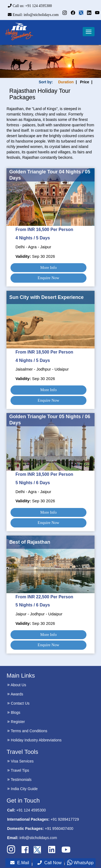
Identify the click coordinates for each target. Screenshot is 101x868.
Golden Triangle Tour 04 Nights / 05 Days (50, 175)
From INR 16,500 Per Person (44, 230)
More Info (48, 268)
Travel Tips (18, 770)
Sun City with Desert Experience (46, 297)
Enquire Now (48, 278)
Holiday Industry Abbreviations (34, 740)
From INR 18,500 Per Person (44, 352)
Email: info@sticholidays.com (33, 15)
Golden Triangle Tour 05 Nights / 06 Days (50, 420)
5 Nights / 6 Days (33, 483)
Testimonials (19, 780)
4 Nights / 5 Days (33, 238)
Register (16, 722)
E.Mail (20, 863)
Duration (66, 82)
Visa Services (20, 761)
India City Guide (22, 789)
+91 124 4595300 (31, 810)
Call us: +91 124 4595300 (30, 6)
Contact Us (18, 703)
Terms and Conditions (27, 731)
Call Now (50, 863)
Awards (15, 694)
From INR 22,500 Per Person (44, 597)
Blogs (14, 712)
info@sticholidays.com (38, 838)
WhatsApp (80, 863)
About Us (17, 685)
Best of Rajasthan (30, 542)
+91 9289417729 (65, 819)
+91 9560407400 (59, 829)
